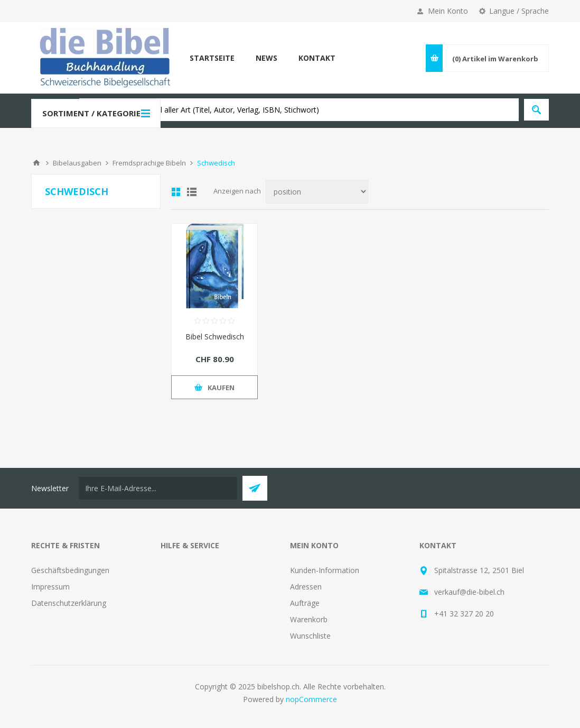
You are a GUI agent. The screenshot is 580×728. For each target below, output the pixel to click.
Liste (192, 192)
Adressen (306, 587)
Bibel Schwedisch (215, 337)
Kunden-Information (325, 570)
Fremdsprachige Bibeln (149, 163)
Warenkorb (309, 619)
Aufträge (305, 603)
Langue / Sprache (519, 11)
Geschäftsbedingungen (70, 570)
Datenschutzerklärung (69, 603)
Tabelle (176, 192)
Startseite (212, 58)
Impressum (50, 587)
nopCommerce (311, 699)
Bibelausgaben (77, 163)
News (266, 58)
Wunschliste (310, 636)
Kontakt (317, 58)
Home (36, 163)
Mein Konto (448, 11)
